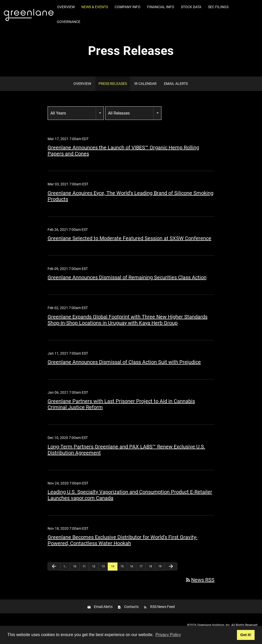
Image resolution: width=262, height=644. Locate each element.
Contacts (131, 607)
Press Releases (113, 84)
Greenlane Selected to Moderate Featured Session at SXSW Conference (129, 238)
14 (113, 566)
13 (103, 566)
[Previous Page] (54, 566)
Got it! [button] (246, 635)
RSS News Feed (162, 607)
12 (94, 566)
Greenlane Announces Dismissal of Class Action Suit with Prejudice (124, 362)
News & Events (95, 7)
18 (150, 566)
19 (160, 566)
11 (84, 566)
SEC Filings (218, 7)
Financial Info (161, 7)
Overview (66, 7)
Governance (69, 22)
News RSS (200, 580)
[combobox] (76, 113)
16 (132, 566)
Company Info (128, 7)
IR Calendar (145, 84)
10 (75, 566)
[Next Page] (171, 566)
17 (141, 566)
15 (122, 566)
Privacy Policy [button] (168, 635)
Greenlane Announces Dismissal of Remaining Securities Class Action (127, 277)
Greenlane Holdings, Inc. (214, 625)
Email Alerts (176, 84)
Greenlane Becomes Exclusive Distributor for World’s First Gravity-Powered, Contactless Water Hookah (123, 540)
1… (65, 566)
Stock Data (191, 7)
